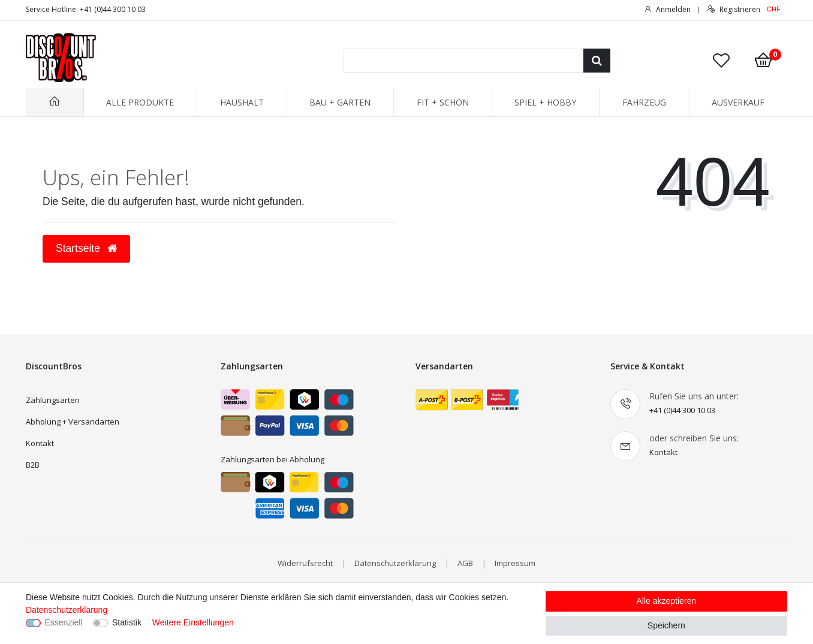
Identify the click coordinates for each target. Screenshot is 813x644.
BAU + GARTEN (340, 102)
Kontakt (40, 443)
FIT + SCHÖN (443, 102)
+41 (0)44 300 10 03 (682, 410)
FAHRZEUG (644, 102)
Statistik (127, 622)
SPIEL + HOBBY (545, 102)
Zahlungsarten (53, 400)
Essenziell (64, 622)
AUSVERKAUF (738, 102)
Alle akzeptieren (667, 601)
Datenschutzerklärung (395, 563)
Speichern (666, 625)
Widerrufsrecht (305, 563)
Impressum (515, 563)
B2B (33, 465)
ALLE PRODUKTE (140, 102)
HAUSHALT (242, 102)
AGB (465, 563)
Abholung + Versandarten (73, 422)
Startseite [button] (86, 248)
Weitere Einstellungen (193, 622)
